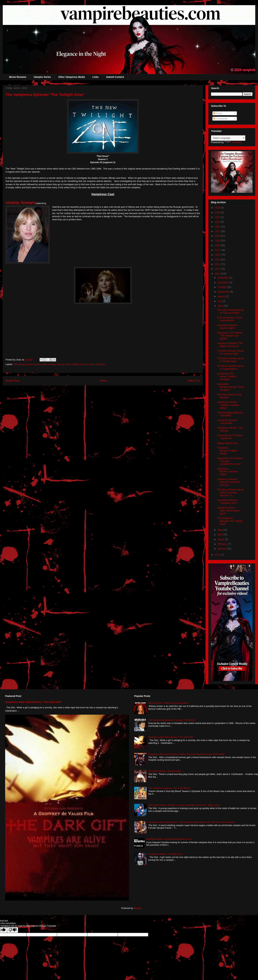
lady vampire (49, 364)
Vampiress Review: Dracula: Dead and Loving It (228, 482)
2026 (218, 208)
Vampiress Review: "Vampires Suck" (227, 502)
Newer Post (12, 381)
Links (96, 77)
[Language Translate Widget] (228, 138)
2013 (218, 269)
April (220, 535)
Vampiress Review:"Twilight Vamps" (227, 451)
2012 (218, 274)
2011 (218, 555)
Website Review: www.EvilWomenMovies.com (169, 839)
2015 (218, 260)
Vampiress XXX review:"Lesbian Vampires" (227, 376)
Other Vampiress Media (72, 77)
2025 (218, 212)
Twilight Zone (78, 364)
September (224, 292)
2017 (218, 250)
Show (67, 364)
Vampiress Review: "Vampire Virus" (166, 854)
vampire (90, 364)
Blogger (137, 908)
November (223, 282)
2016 (218, 255)
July (220, 301)
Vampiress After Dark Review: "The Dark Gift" (33, 702)
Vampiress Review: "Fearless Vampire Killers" (228, 405)
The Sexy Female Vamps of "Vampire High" (230, 352)
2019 (218, 241)
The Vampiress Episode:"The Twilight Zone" (230, 521)
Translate (233, 142)
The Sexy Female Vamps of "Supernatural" (230, 367)
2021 (218, 231)
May (220, 530)
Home (103, 381)
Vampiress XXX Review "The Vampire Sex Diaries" (230, 336)
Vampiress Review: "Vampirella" (227, 422)
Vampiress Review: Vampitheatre (165, 771)
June (221, 306)
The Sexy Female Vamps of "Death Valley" (230, 360)
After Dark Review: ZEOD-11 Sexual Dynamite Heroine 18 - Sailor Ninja (184, 805)
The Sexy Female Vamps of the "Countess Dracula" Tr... (230, 492)
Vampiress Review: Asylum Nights (227, 327)
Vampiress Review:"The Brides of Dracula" (230, 345)
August (222, 296)
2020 (218, 236)
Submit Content (115, 77)
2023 (218, 222)
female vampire (34, 364)
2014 (218, 264)
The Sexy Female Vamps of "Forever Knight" (230, 311)
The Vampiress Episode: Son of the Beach (169, 788)
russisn (60, 364)
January (222, 549)
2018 (218, 245)
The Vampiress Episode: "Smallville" (230, 414)
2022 (218, 227)
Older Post (194, 381)
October (222, 287)
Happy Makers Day (227, 443)
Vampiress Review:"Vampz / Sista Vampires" (230, 387)
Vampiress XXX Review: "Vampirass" (230, 437)
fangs (22, 364)
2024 (218, 217)
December (223, 278)
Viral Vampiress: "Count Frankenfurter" (230, 319)
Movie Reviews (18, 77)
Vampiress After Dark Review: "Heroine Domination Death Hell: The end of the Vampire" (192, 822)
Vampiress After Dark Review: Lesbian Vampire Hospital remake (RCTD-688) (186, 754)
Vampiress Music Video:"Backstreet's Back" (229, 511)
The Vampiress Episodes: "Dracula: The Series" (172, 720)
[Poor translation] (13, 930)
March (221, 539)
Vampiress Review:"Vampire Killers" (227, 472)
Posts (217, 113)
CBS (16, 364)
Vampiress (100, 364)
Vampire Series (42, 77)
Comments (220, 119)
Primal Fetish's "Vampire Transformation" (168, 703)
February (223, 544)
